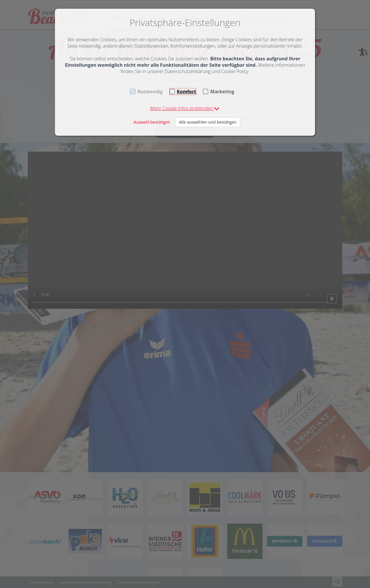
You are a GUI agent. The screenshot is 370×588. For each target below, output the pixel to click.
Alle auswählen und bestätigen (208, 122)
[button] (185, 108)
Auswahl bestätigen (152, 122)
